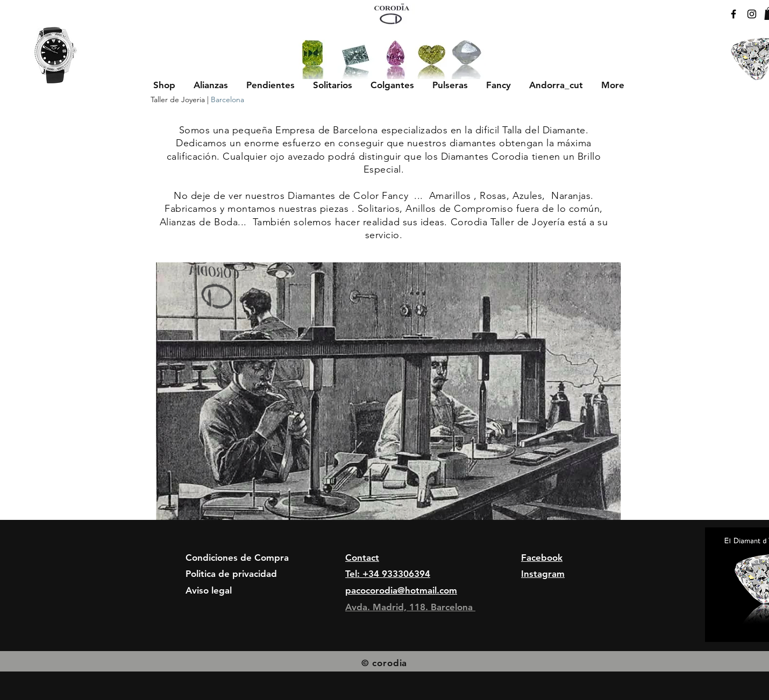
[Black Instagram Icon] (752, 14)
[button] (211, 85)
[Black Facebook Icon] (734, 14)
